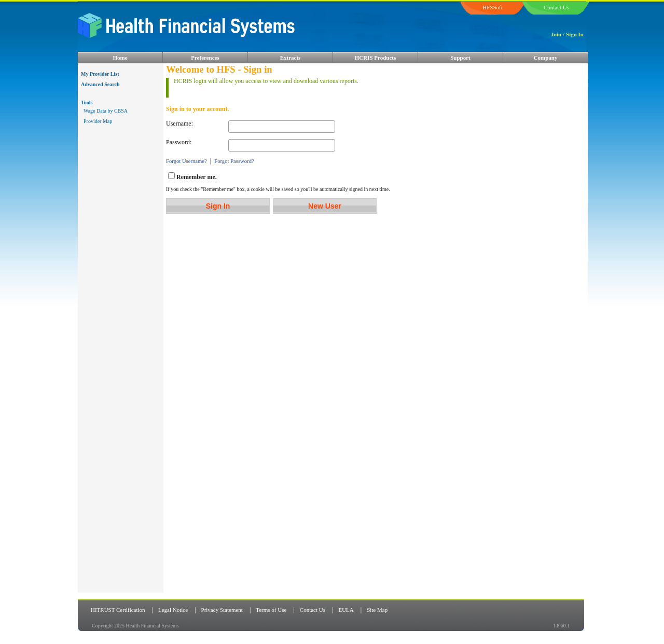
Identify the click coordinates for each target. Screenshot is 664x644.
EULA (346, 610)
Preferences (205, 58)
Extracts (290, 58)
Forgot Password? (234, 161)
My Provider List (100, 74)
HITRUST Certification (118, 610)
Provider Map (98, 121)
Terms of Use (271, 610)
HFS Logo (246, 32)
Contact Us (313, 610)
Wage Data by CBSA (106, 111)
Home (120, 58)
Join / (558, 34)
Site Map (377, 610)
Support (460, 58)
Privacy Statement (222, 610)
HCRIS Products (376, 58)
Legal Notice (173, 610)
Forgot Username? (186, 161)
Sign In (575, 34)
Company (546, 58)
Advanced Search (100, 84)
